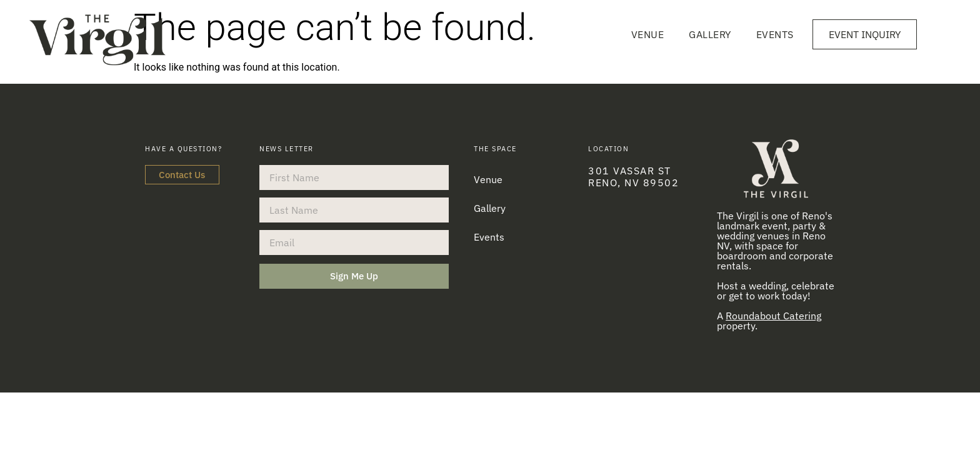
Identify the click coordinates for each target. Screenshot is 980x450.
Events (775, 34)
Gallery (710, 34)
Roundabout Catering (773, 316)
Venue (648, 34)
